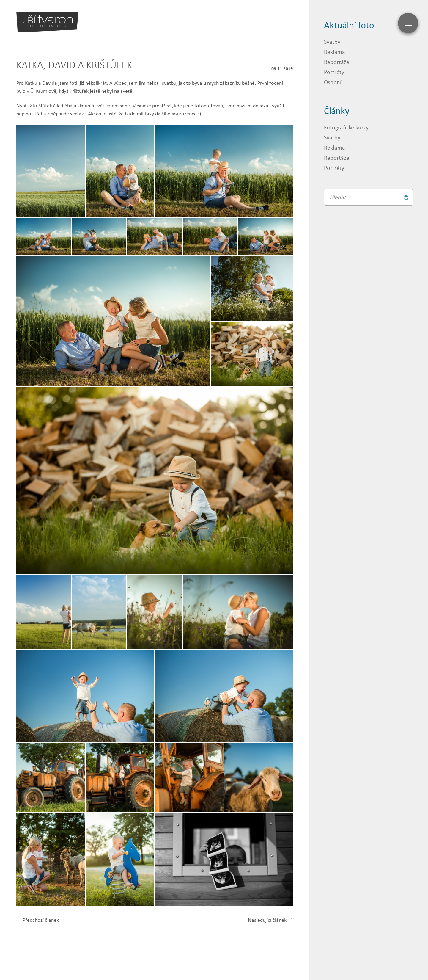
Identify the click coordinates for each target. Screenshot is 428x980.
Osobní (333, 82)
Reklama (335, 52)
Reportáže (337, 62)
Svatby (332, 41)
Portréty (334, 72)
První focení (270, 83)
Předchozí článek (38, 920)
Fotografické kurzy (346, 127)
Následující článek (270, 920)
